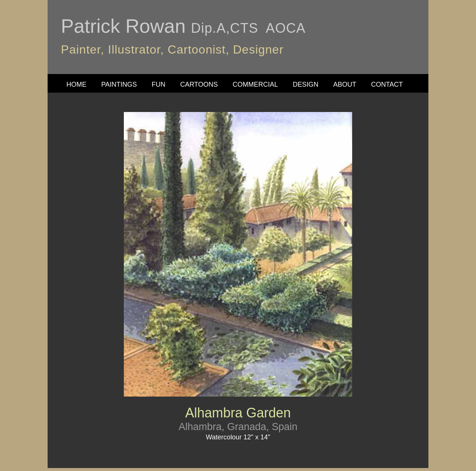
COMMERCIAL (255, 84)
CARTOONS (199, 84)
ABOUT (345, 84)
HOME (77, 84)
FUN (159, 84)
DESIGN (305, 84)
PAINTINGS (119, 84)
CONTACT (387, 84)
